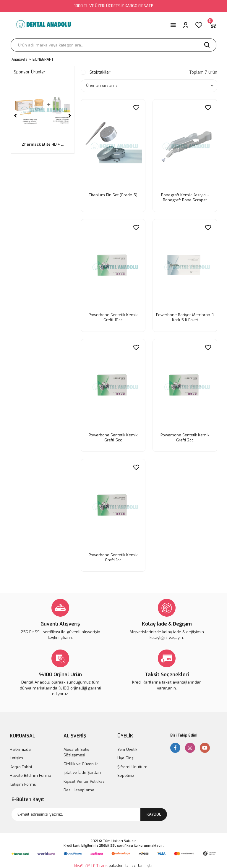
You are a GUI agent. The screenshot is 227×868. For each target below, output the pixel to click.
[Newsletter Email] (89, 812)
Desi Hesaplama (79, 788)
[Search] (113, 45)
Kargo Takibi (21, 765)
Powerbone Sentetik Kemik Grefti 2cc (185, 435)
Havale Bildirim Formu (30, 773)
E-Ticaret (100, 864)
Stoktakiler (100, 72)
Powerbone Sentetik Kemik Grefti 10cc (113, 316)
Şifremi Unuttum (132, 765)
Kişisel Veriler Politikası (85, 779)
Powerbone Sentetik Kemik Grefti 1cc (113, 554)
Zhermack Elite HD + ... (43, 144)
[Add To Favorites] (135, 109)
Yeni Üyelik (127, 747)
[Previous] (15, 116)
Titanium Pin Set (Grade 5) (113, 195)
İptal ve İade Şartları (82, 770)
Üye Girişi (126, 756)
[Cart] (213, 25)
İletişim (16, 756)
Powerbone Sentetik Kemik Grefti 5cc (113, 435)
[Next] (70, 116)
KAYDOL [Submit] (154, 812)
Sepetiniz (126, 773)
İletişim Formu (23, 782)
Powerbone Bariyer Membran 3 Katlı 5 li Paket (185, 316)
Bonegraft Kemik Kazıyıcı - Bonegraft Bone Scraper (185, 197)
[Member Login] (186, 25)
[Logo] (43, 25)
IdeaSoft (82, 864)
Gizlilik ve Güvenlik (81, 762)
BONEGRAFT (43, 60)
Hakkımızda (20, 747)
